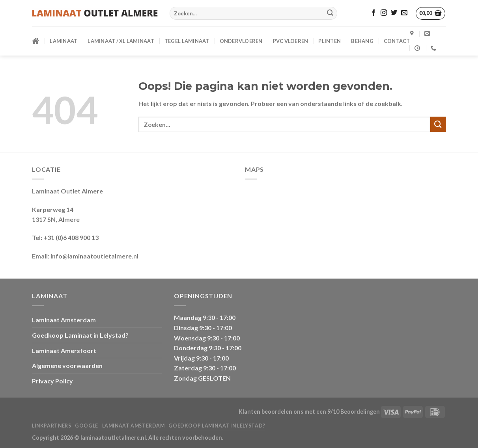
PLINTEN (330, 41)
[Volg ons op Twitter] (394, 13)
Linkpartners (51, 426)
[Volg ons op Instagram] (384, 13)
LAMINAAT (63, 41)
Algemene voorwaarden (67, 365)
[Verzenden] (330, 13)
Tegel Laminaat (187, 41)
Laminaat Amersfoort (64, 350)
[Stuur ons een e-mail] (404, 13)
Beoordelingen (360, 412)
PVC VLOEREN (291, 41)
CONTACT (397, 41)
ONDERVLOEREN (241, 41)
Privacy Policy (52, 381)
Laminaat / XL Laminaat (121, 41)
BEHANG (362, 41)
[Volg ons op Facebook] (373, 13)
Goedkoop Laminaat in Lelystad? (80, 335)
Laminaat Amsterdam (64, 320)
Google (87, 426)
